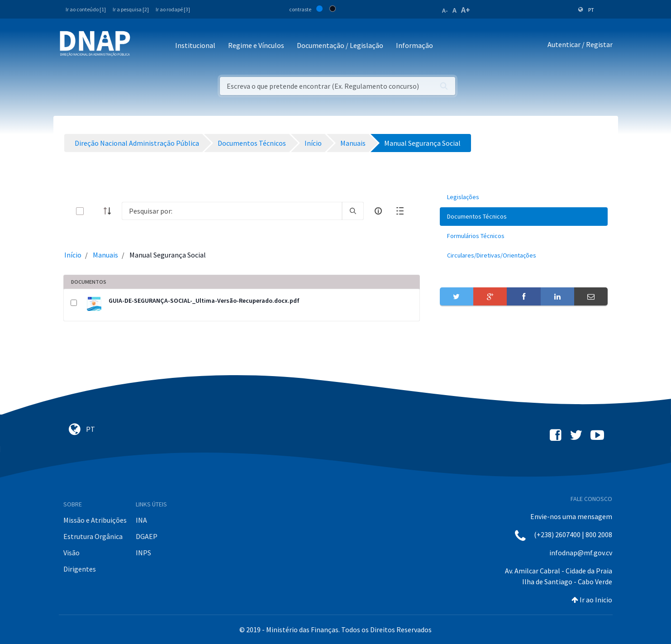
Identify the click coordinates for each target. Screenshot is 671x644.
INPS (143, 553)
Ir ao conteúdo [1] (86, 9)
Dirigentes (80, 569)
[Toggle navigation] (143, 46)
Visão (71, 553)
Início (73, 255)
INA (141, 520)
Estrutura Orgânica (93, 536)
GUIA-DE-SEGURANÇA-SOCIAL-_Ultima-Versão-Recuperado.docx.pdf (204, 301)
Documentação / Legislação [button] (340, 45)
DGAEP (147, 536)
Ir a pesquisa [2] (131, 9)
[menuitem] (524, 197)
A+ (466, 10)
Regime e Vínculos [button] (256, 45)
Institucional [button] (195, 45)
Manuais (105, 255)
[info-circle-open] (378, 211)
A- (445, 10)
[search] (353, 211)
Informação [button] (414, 45)
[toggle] (95, 211)
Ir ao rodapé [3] (173, 9)
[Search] (232, 211)
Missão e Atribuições (95, 520)
